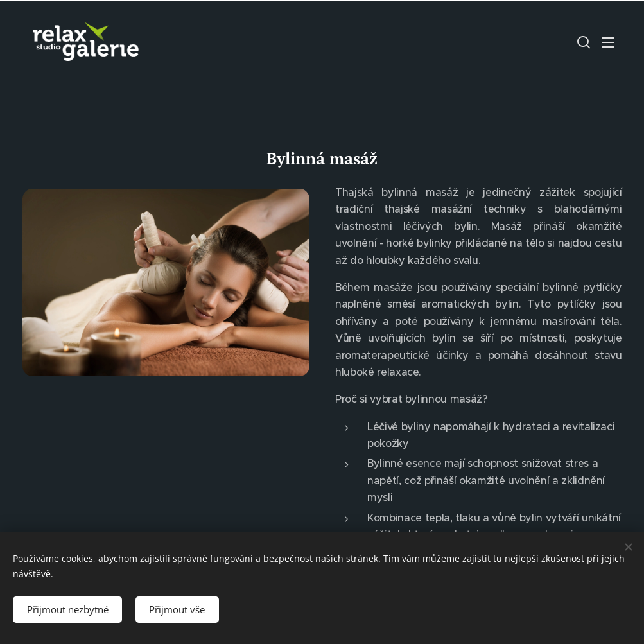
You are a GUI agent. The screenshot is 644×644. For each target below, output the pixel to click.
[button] (584, 42)
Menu (608, 42)
